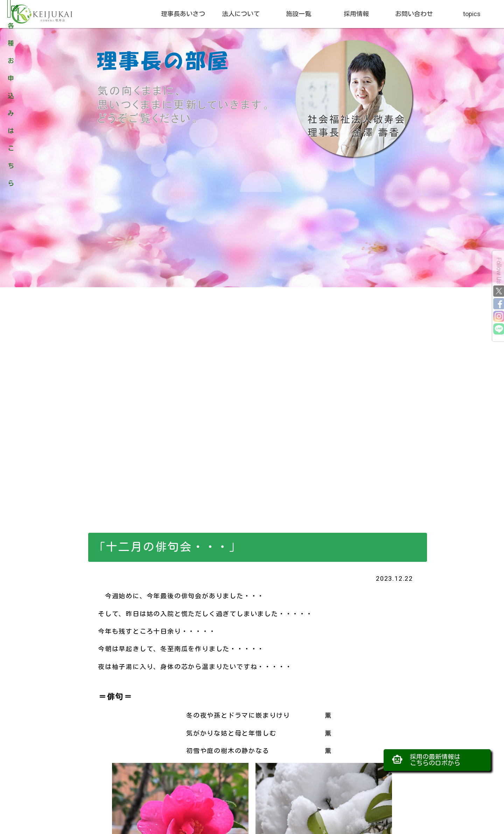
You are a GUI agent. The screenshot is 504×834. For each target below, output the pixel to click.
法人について (241, 14)
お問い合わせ (414, 14)
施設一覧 (299, 14)
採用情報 (356, 14)
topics (472, 14)
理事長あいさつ (183, 14)
